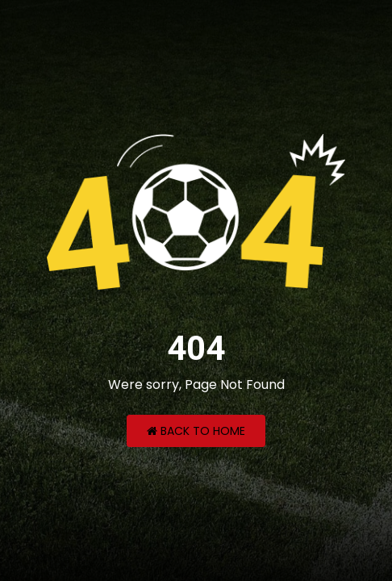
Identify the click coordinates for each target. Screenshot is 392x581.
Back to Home (196, 431)
